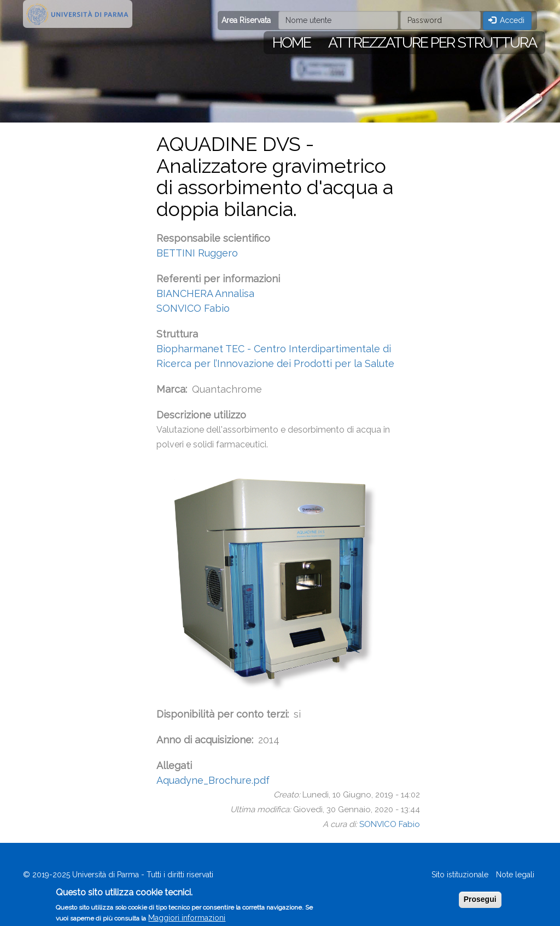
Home (291, 42)
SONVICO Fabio (193, 308)
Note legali (515, 875)
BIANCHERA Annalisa (205, 293)
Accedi (507, 20)
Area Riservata (246, 20)
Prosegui (480, 902)
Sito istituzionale (460, 875)
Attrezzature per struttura (432, 42)
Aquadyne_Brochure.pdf (213, 780)
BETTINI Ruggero (197, 253)
